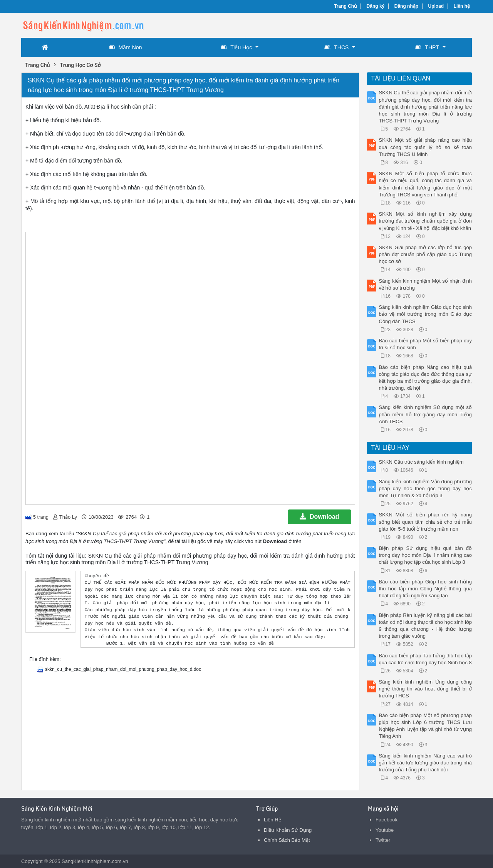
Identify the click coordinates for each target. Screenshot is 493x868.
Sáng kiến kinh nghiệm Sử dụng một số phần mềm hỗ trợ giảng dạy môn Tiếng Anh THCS (426, 414)
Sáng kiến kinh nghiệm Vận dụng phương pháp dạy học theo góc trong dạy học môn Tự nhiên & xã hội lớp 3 (426, 488)
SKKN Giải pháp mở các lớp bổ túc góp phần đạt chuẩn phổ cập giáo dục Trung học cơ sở (426, 254)
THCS (336, 47)
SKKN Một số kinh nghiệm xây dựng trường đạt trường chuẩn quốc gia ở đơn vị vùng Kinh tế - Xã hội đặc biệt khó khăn (426, 221)
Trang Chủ (345, 6)
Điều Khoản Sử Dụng (288, 830)
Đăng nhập (406, 6)
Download (319, 517)
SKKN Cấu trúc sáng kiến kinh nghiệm (421, 462)
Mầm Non (126, 47)
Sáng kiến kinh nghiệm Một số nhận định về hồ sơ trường (426, 284)
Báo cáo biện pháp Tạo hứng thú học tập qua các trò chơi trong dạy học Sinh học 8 (426, 659)
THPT (427, 47)
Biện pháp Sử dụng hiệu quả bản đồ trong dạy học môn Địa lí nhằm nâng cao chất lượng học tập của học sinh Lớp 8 (426, 555)
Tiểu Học (236, 47)
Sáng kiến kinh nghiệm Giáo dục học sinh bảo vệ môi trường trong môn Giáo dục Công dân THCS (426, 314)
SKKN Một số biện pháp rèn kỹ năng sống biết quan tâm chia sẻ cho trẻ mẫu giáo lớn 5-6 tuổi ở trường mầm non (426, 522)
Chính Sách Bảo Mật (287, 840)
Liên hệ (462, 6)
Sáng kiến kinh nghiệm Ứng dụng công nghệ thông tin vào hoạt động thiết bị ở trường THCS (426, 689)
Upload (436, 6)
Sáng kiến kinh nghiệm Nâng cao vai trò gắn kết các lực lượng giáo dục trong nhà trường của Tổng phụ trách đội (426, 763)
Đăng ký (376, 6)
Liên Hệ (272, 820)
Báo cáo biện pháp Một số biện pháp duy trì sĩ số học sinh (426, 344)
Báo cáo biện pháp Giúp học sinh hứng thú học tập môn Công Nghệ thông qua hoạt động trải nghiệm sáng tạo (426, 589)
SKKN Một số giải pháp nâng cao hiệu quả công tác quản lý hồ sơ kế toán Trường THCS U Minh (426, 147)
